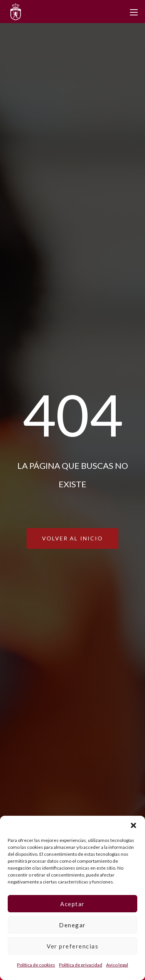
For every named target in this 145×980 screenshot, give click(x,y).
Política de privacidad (81, 965)
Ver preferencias (72, 946)
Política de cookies (36, 965)
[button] (133, 825)
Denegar (72, 925)
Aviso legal (117, 965)
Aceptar (72, 904)
